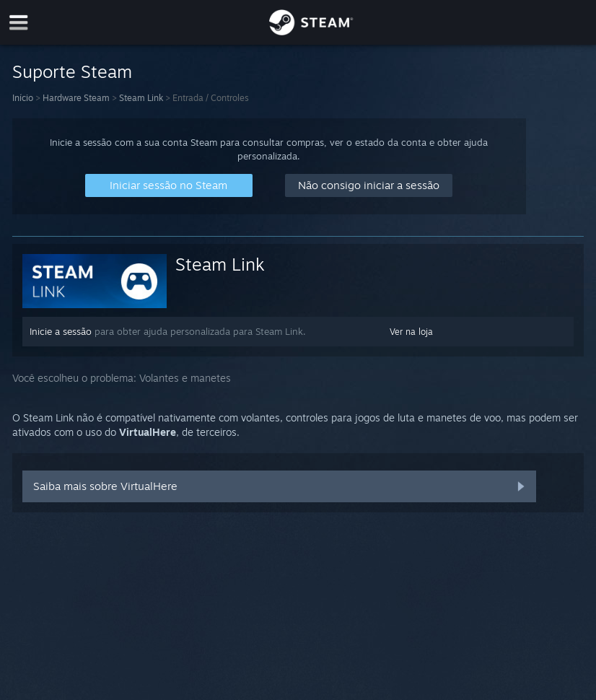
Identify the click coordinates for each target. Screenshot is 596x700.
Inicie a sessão (61, 331)
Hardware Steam (76, 98)
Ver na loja (411, 332)
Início (23, 98)
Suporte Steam (72, 71)
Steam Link (141, 98)
